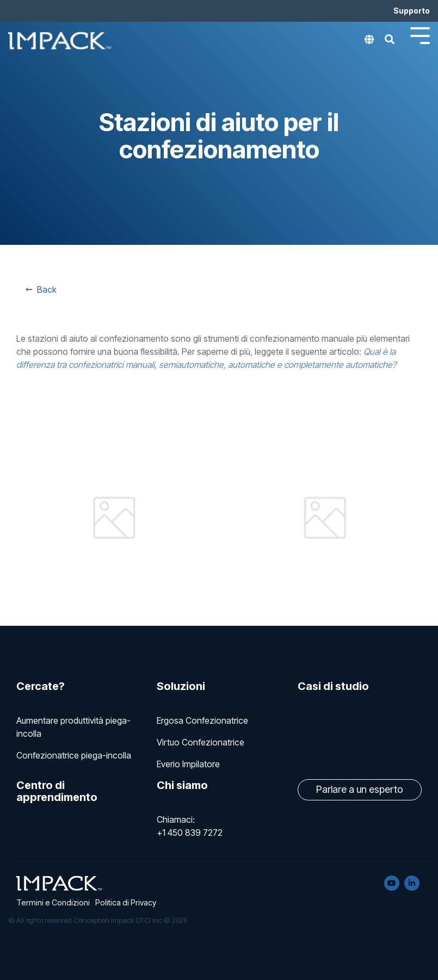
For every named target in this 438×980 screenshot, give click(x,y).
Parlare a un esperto (360, 789)
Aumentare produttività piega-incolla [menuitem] (73, 727)
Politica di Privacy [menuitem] (126, 902)
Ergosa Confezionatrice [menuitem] (202, 720)
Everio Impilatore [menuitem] (188, 764)
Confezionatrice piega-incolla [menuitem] (74, 755)
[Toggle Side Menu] (420, 35)
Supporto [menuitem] (412, 11)
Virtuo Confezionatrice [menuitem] (201, 742)
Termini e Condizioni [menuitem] (53, 902)
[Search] (390, 42)
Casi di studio (333, 686)
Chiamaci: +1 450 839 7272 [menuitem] (190, 826)
